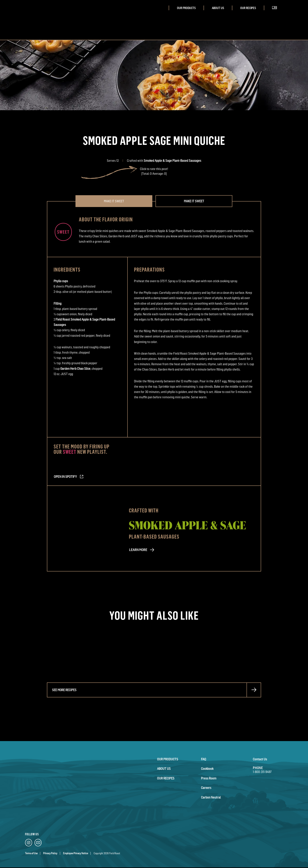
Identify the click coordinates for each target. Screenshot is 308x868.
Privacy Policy (50, 853)
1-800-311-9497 (262, 772)
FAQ (203, 759)
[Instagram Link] (29, 844)
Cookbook (207, 769)
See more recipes (64, 690)
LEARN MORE (137, 550)
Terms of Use (31, 853)
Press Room (209, 778)
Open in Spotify (65, 477)
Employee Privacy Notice (76, 853)
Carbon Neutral (211, 797)
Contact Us (260, 759)
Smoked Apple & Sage (188, 525)
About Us (218, 8)
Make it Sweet (194, 201)
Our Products (186, 8)
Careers (206, 788)
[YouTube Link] (38, 844)
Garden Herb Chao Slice (75, 369)
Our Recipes (248, 8)
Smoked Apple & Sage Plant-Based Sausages (172, 161)
